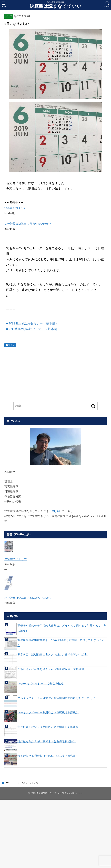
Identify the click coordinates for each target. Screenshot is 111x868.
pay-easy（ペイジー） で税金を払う (41, 683)
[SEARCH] (107, 4)
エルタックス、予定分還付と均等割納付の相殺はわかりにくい (56, 698)
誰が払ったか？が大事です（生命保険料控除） (47, 741)
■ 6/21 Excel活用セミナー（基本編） (32, 323)
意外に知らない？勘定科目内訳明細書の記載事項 (48, 727)
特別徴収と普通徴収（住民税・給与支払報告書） (48, 756)
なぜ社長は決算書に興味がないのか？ (28, 224)
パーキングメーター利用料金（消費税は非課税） (48, 712)
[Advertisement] (55, 374)
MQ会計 (57, 511)
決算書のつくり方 (15, 208)
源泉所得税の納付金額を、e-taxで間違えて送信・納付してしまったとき (61, 643)
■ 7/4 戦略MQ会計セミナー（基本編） (33, 329)
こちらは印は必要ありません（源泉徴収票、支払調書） (52, 669)
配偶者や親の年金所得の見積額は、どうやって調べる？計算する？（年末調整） (62, 628)
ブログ (9, 16)
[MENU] (4, 4)
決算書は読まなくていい (55, 6)
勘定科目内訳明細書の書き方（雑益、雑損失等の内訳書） (54, 655)
